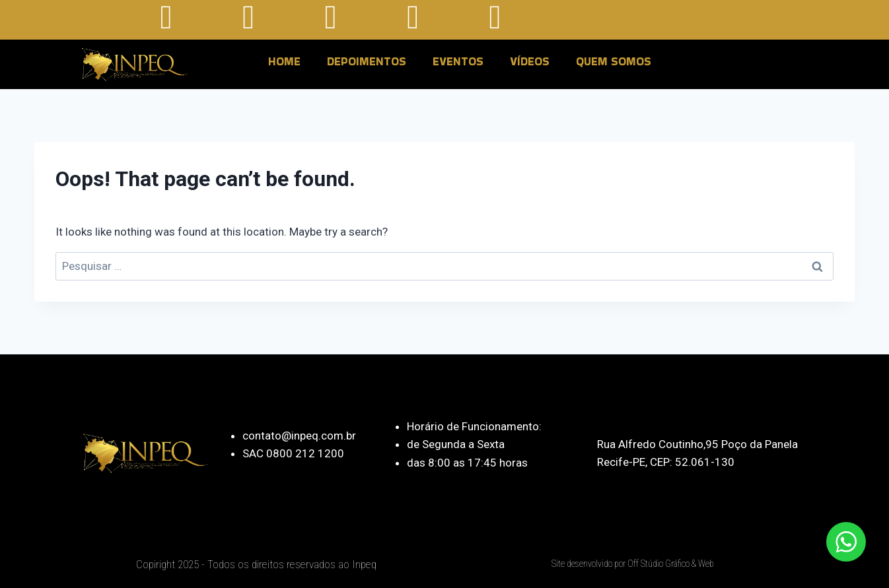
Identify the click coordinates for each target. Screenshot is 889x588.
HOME (284, 61)
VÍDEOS (530, 61)
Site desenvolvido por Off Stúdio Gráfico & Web (633, 564)
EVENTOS (458, 61)
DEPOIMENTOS (367, 61)
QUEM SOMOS (614, 61)
